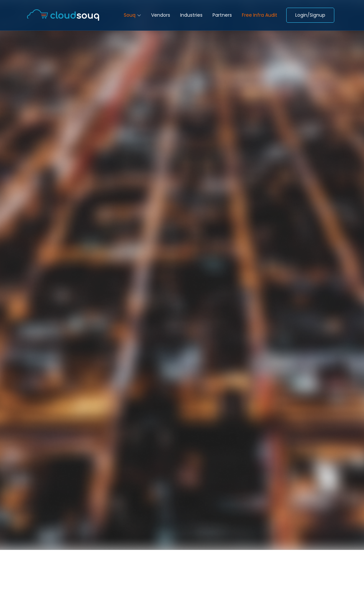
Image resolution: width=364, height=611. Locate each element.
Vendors (161, 15)
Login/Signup (310, 15)
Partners (222, 15)
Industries (191, 15)
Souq (132, 15)
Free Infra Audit (260, 15)
